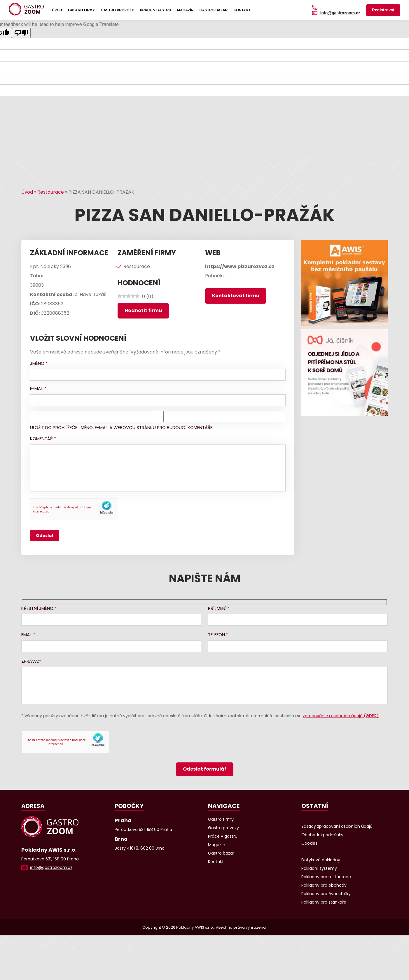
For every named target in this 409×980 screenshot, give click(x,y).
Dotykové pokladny (321, 860)
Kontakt (242, 10)
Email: (27, 635)
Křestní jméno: (38, 608)
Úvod (57, 10)
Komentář (43, 439)
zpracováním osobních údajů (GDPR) (341, 716)
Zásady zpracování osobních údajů (337, 826)
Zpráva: (30, 661)
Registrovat (383, 10)
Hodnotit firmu (143, 310)
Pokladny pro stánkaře (324, 902)
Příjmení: (218, 608)
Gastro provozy (117, 10)
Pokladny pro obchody (324, 885)
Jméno (39, 363)
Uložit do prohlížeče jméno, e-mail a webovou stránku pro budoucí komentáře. (122, 427)
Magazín (185, 10)
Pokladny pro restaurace (326, 877)
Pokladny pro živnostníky (326, 894)
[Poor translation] (21, 33)
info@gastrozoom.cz (340, 13)
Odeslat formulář (205, 769)
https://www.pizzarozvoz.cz (240, 266)
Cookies (309, 843)
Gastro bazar (214, 10)
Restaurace (51, 192)
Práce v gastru (155, 10)
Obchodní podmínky (322, 835)
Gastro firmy (81, 10)
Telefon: (217, 635)
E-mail (38, 388)
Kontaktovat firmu (236, 296)
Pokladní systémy (319, 868)
